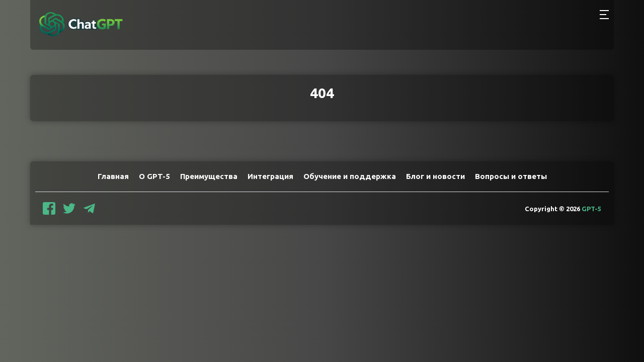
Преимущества (209, 176)
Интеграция (270, 176)
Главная (113, 176)
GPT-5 (591, 209)
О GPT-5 (154, 176)
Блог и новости (435, 176)
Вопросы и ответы (511, 176)
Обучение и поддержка (350, 176)
